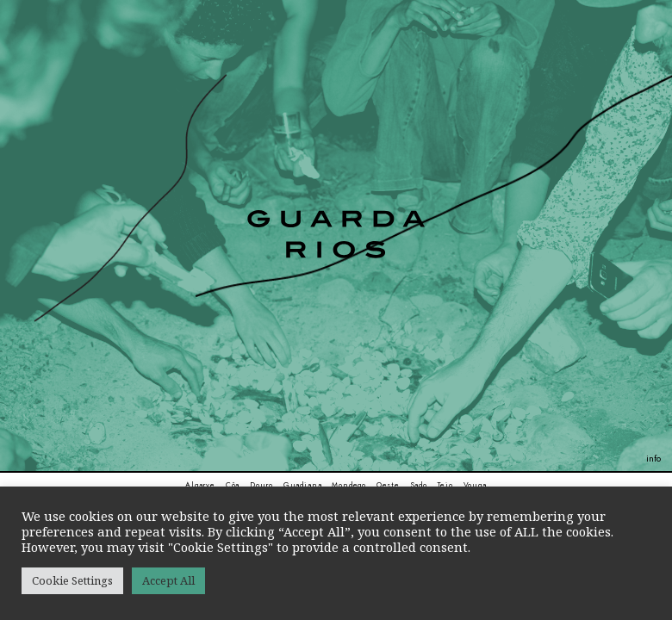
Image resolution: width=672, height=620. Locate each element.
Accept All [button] (168, 580)
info (653, 458)
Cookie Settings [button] (72, 580)
